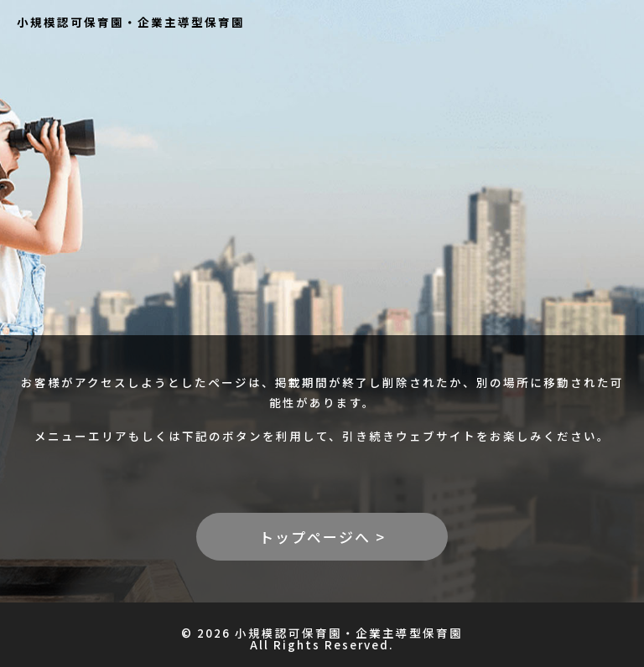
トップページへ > (322, 537)
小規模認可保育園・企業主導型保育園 (131, 22)
